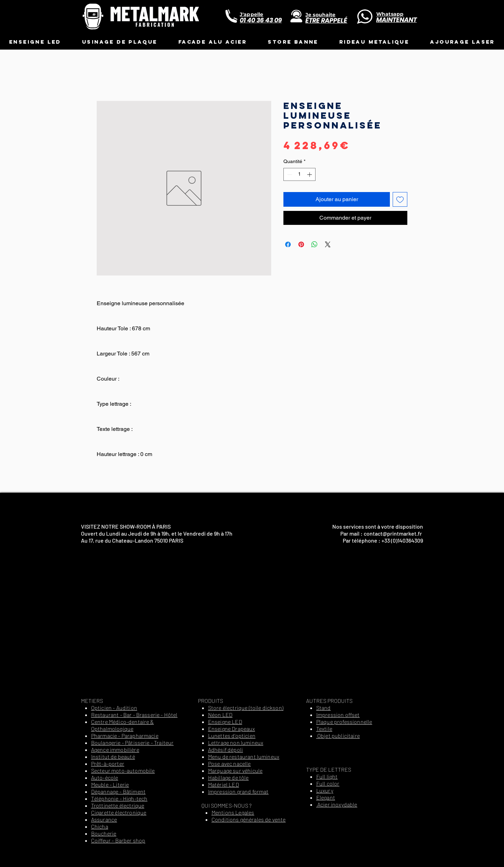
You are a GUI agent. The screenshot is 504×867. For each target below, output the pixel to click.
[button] (35, 42)
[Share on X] (328, 244)
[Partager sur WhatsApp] (314, 244)
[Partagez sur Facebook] (288, 244)
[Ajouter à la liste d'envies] (400, 199)
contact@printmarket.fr (393, 533)
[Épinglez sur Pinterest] (301, 244)
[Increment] (310, 174)
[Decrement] (289, 174)
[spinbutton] (299, 174)
